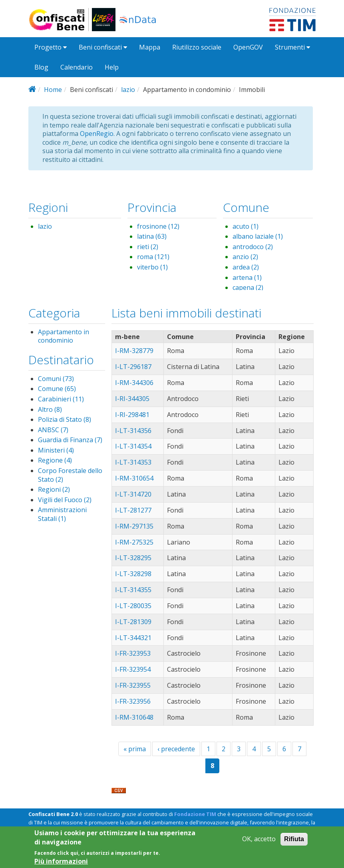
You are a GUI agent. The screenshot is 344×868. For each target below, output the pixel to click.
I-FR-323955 (133, 685)
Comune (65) (57, 389)
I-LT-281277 (133, 510)
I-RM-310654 (134, 478)
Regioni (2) (54, 489)
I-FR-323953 (133, 653)
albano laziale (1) (258, 236)
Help (112, 67)
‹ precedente (176, 749)
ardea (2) (246, 267)
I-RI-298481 (132, 415)
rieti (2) (148, 247)
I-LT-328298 (133, 574)
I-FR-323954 (133, 669)
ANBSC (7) (53, 430)
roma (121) (153, 257)
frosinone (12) (158, 226)
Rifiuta (294, 843)
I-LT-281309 (133, 622)
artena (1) (247, 277)
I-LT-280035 (133, 606)
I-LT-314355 (133, 590)
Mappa (150, 47)
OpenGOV (248, 47)
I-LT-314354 (133, 446)
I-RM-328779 (134, 351)
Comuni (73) (56, 379)
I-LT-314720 (133, 494)
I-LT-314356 (133, 431)
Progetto (51, 47)
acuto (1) (246, 226)
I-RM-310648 (134, 717)
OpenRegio (97, 134)
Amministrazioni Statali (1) (62, 514)
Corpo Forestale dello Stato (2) (70, 475)
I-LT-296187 (133, 367)
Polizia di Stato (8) (65, 419)
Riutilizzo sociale (197, 47)
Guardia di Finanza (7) (70, 440)
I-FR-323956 (133, 701)
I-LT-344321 (133, 638)
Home (53, 90)
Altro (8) (50, 409)
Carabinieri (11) (61, 399)
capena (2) (248, 287)
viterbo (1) (152, 267)
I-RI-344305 (132, 399)
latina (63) (152, 236)
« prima (135, 749)
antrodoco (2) (253, 247)
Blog (41, 67)
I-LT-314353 (133, 462)
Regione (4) (55, 460)
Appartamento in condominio (64, 336)
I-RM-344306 (134, 383)
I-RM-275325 (134, 542)
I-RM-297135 (134, 526)
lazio (128, 90)
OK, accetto (259, 843)
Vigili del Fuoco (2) (65, 500)
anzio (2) (245, 257)
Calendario (77, 67)
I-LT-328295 (133, 558)
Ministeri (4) (56, 450)
